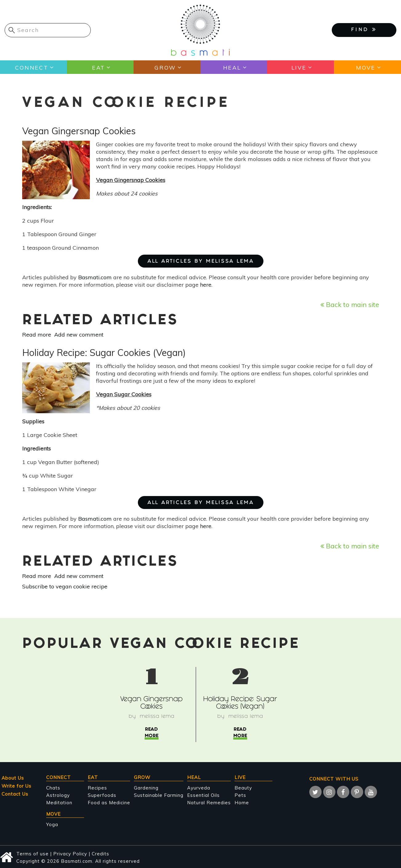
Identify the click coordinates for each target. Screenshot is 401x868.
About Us (13, 778)
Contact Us (15, 794)
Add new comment (79, 335)
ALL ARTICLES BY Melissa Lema (201, 262)
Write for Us (16, 786)
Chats (53, 788)
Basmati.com (95, 277)
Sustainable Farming (159, 795)
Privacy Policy (70, 854)
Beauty (243, 788)
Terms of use (32, 854)
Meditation (59, 803)
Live (299, 67)
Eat (98, 67)
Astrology (58, 795)
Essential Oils (203, 795)
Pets (240, 795)
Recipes (97, 788)
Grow (165, 67)
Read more (37, 335)
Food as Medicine (109, 803)
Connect (32, 67)
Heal (232, 67)
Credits (100, 854)
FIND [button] (364, 30)
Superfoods (102, 795)
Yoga (52, 824)
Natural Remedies (209, 803)
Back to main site (350, 304)
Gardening (146, 788)
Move (365, 67)
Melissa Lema (157, 717)
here (206, 285)
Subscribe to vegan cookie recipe (65, 586)
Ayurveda (199, 788)
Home (242, 803)
